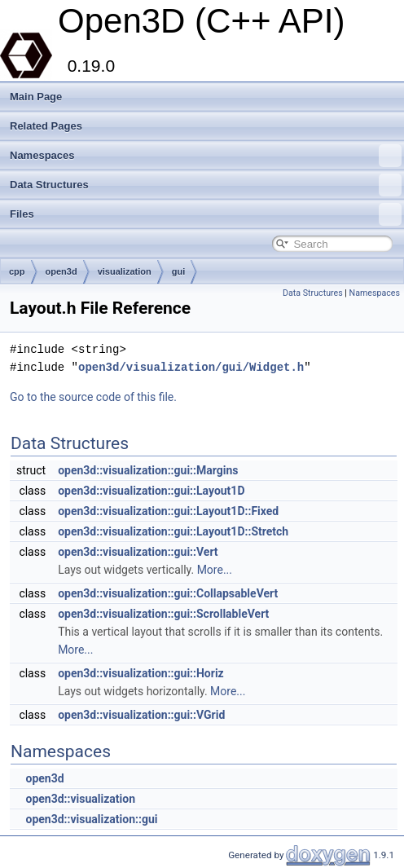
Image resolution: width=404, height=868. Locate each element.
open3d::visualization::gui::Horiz (141, 673)
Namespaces (206, 156)
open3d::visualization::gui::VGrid (141, 715)
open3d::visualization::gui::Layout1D (151, 491)
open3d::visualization (80, 799)
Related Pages (46, 126)
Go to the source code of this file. (93, 397)
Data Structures (206, 185)
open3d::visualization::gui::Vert (138, 552)
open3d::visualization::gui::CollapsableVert (168, 593)
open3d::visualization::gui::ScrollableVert (163, 614)
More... (215, 570)
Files (206, 214)
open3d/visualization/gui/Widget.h (191, 367)
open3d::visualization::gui (91, 819)
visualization (125, 271)
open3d (61, 271)
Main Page (36, 97)
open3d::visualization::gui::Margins (148, 470)
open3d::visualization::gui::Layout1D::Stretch (173, 531)
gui (179, 271)
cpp (17, 271)
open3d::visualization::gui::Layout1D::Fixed (168, 511)
